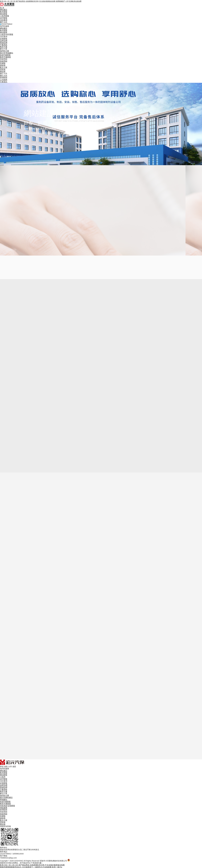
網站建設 (4, 10)
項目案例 (4, 20)
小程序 (3, 34)
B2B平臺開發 (5, 55)
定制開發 (4, 38)
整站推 (3, 71)
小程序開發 (5, 16)
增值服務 (4, 808)
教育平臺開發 (5, 57)
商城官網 (4, 43)
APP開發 (4, 18)
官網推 (3, 63)
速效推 (3, 65)
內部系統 (4, 806)
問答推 (3, 69)
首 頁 (2, 8)
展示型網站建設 (6, 797)
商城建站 (10, 53)
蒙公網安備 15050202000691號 (83, 861)
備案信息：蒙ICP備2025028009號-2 (111, 861)
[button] (101, 163)
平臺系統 (4, 45)
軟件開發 (4, 12)
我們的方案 (5, 51)
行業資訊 (4, 82)
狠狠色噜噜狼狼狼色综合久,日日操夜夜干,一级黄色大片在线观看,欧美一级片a (31, 867)
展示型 (3, 53)
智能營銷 (4, 61)
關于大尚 (4, 22)
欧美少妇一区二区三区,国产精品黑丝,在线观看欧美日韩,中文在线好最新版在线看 (32, 865)
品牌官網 (4, 41)
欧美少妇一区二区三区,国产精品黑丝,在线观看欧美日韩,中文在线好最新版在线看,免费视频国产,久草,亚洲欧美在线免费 (41, 1)
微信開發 (4, 14)
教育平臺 (4, 47)
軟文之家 (4, 67)
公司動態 (4, 80)
